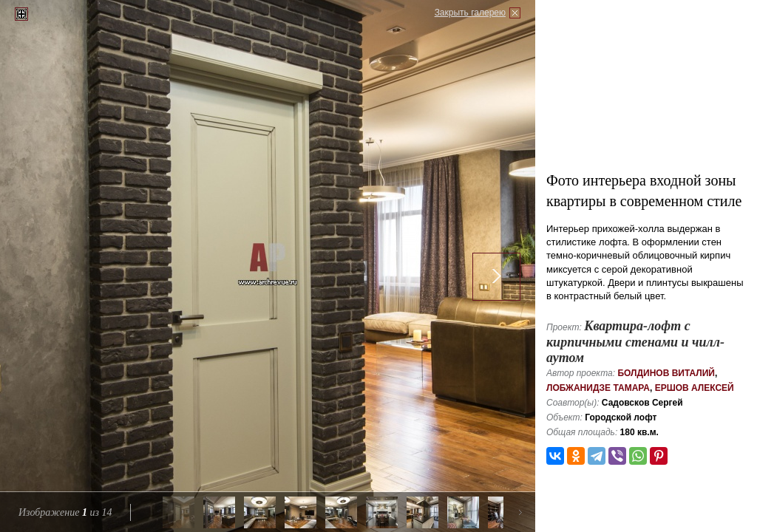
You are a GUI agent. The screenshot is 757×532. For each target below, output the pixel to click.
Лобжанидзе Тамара (598, 388)
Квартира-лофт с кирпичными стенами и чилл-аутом (635, 342)
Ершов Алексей (695, 388)
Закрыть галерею (470, 13)
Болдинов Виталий (666, 373)
